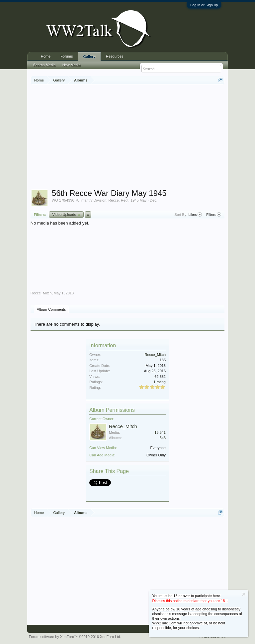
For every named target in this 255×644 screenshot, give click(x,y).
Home (46, 56)
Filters (214, 215)
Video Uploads (66, 215)
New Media (72, 65)
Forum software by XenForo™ (75, 637)
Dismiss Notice (244, 594)
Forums (67, 56)
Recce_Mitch (41, 293)
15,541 (160, 432)
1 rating (160, 382)
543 (163, 438)
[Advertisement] (143, 138)
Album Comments (51, 309)
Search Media (44, 65)
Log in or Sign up (204, 5)
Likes (195, 215)
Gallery (89, 57)
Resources (115, 56)
